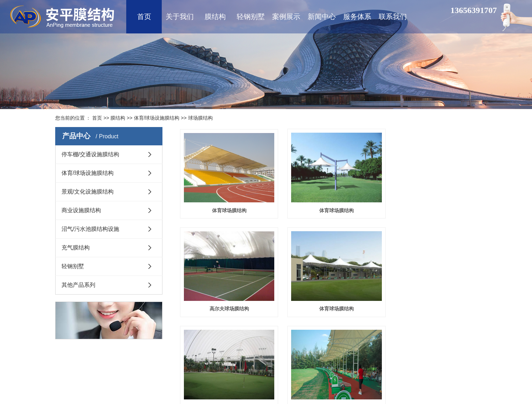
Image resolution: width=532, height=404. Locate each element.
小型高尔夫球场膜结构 (328, 301)
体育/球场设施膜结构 (157, 118)
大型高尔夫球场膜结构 (430, 301)
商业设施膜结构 (81, 210)
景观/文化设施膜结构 (88, 192)
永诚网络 (445, 385)
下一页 (325, 332)
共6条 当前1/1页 (374, 332)
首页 (97, 118)
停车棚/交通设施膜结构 (90, 154)
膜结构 (118, 118)
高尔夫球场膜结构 (430, 206)
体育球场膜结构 (226, 206)
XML (276, 374)
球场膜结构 (200, 118)
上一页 (290, 332)
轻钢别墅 (73, 266)
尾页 (345, 332)
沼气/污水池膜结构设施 (90, 229)
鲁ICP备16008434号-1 (248, 385)
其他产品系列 (78, 285)
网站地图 (260, 374)
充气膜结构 (76, 248)
